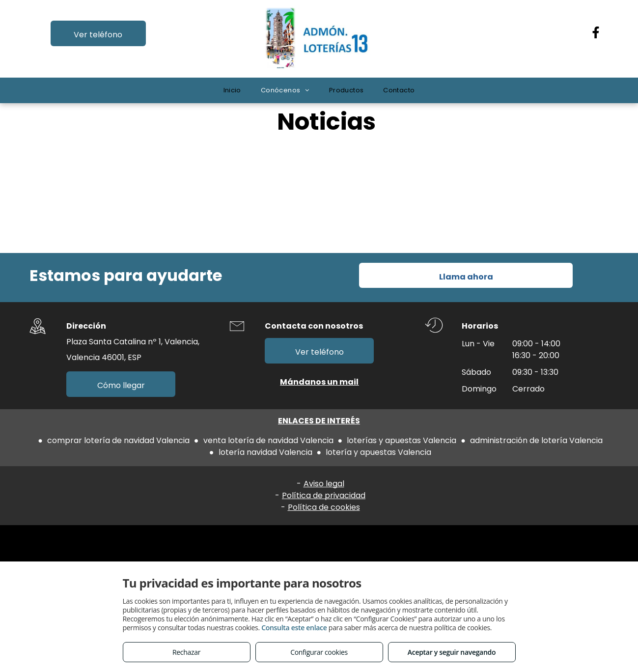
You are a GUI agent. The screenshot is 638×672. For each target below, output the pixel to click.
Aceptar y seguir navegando (452, 652)
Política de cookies (324, 507)
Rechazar (186, 652)
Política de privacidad (324, 495)
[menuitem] (232, 90)
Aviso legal (324, 484)
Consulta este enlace (294, 628)
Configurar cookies (319, 652)
